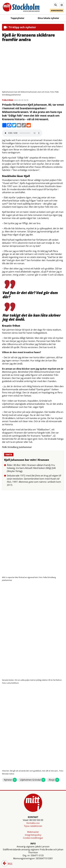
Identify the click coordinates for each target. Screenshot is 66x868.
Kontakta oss (33, 823)
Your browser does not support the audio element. (22, 133)
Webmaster (33, 832)
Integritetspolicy (33, 835)
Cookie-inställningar (33, 838)
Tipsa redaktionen (33, 826)
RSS (8, 864)
